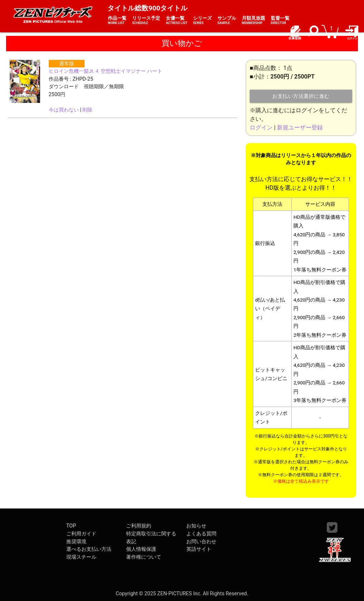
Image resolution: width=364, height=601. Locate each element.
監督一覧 (280, 20)
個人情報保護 (141, 549)
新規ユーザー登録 (300, 127)
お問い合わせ (201, 542)
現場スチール (81, 557)
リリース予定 (146, 20)
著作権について (144, 557)
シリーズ (202, 20)
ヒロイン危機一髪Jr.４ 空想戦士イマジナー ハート (106, 71)
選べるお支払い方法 (89, 549)
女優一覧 (177, 20)
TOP (71, 526)
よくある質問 (201, 534)
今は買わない (64, 110)
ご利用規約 (139, 526)
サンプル (227, 20)
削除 (87, 110)
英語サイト (199, 549)
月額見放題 (253, 20)
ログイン (261, 127)
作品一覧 (117, 20)
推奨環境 (76, 542)
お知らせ (196, 526)
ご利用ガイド (81, 534)
